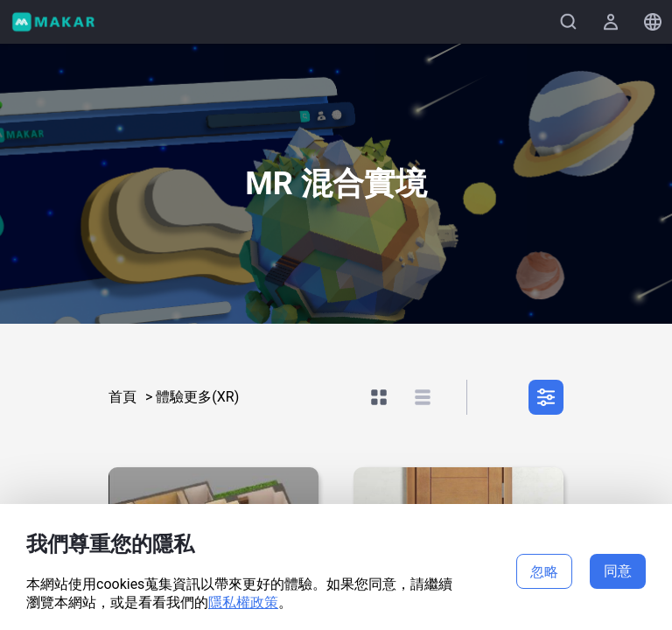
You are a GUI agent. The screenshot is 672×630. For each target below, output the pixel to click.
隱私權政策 (243, 602)
